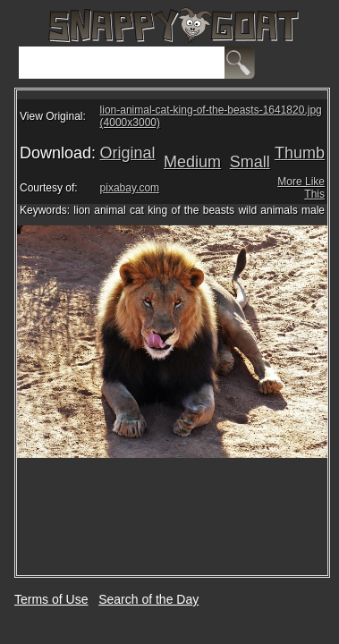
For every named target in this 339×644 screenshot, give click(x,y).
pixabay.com (130, 188)
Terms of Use (51, 599)
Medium (192, 162)
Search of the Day (148, 599)
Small (250, 162)
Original (128, 153)
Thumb (300, 153)
